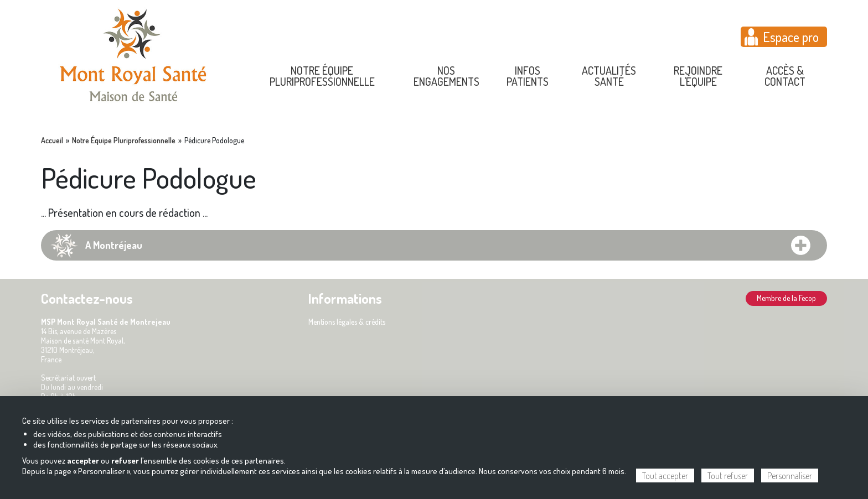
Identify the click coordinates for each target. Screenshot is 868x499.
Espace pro (791, 37)
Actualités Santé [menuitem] (609, 76)
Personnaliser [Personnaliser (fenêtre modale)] (790, 476)
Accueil (52, 141)
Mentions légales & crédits (347, 322)
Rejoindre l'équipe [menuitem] (698, 76)
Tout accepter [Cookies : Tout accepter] (665, 476)
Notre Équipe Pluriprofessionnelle (124, 141)
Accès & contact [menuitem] (785, 76)
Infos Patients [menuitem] (528, 76)
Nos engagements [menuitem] (446, 76)
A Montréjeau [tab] (114, 245)
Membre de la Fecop (786, 298)
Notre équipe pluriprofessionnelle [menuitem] (322, 76)
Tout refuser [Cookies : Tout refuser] (728, 476)
